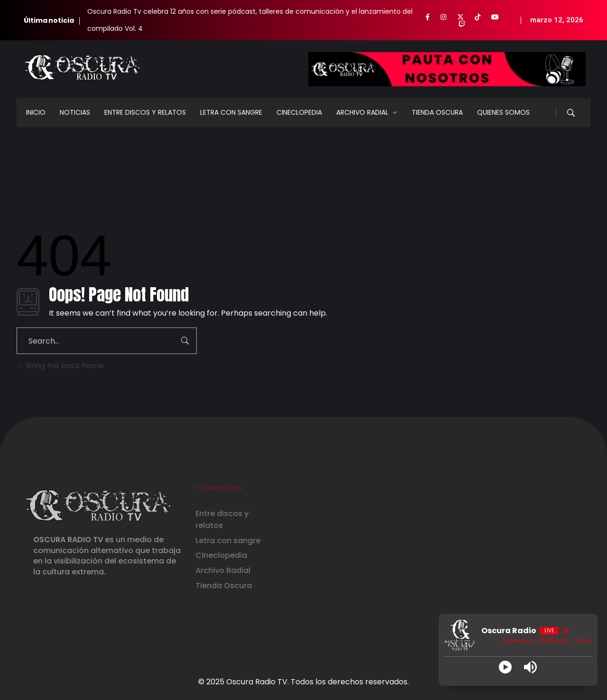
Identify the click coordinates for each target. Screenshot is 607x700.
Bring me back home (60, 366)
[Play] (505, 667)
